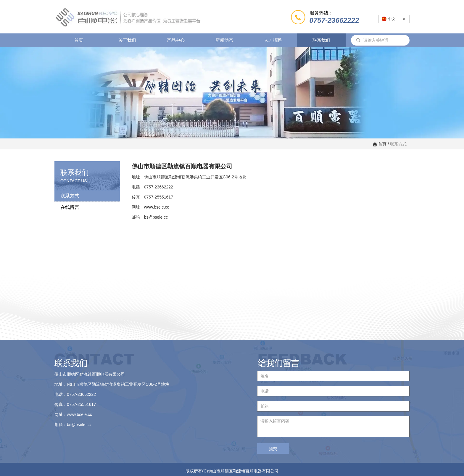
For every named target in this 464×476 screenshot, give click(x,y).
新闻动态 (224, 40)
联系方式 (70, 196)
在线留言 (70, 207)
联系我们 (321, 40)
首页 (79, 40)
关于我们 (127, 40)
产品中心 (176, 40)
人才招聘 (273, 40)
